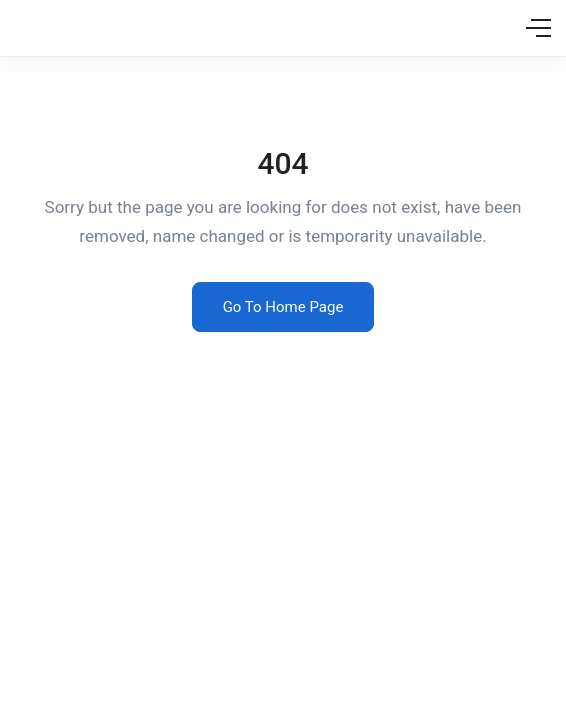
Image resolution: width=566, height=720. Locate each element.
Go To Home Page (283, 307)
